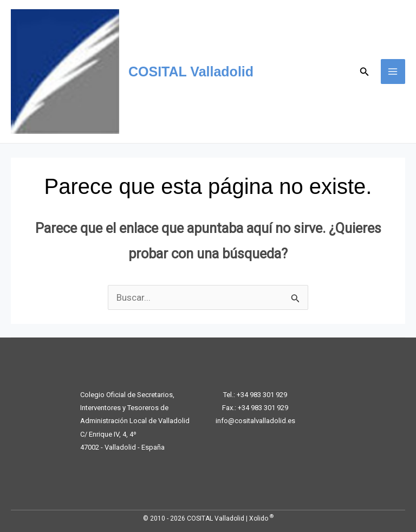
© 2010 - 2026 (164, 518)
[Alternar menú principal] (393, 72)
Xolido (261, 518)
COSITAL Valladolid (191, 72)
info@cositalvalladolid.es (255, 421)
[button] (365, 72)
